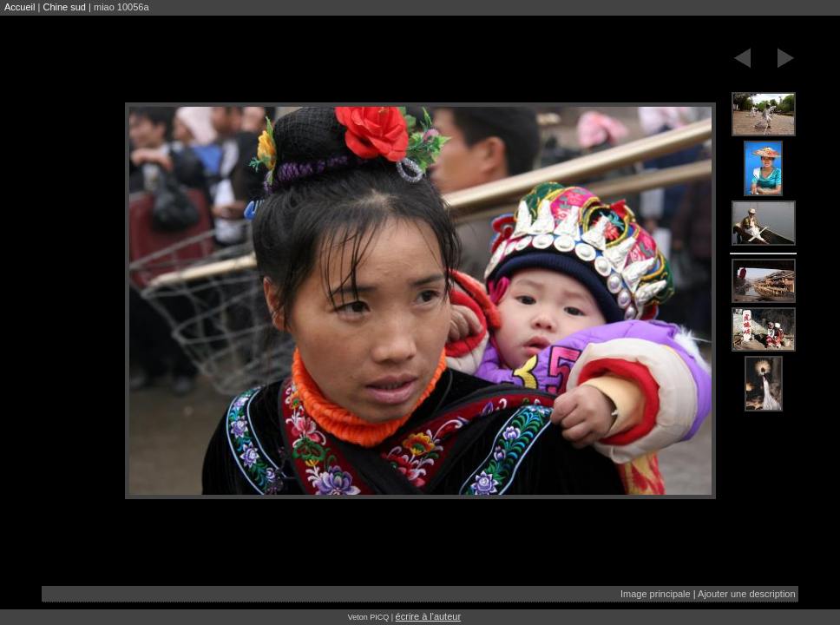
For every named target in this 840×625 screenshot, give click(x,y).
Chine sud (64, 7)
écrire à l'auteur (428, 616)
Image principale (656, 594)
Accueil (20, 7)
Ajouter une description (747, 594)
